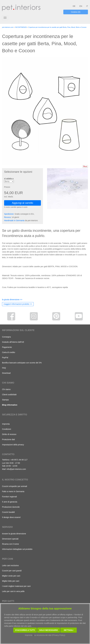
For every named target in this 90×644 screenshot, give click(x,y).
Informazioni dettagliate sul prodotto (17, 549)
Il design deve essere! (11, 517)
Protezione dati (8, 439)
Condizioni (6, 429)
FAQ (4, 368)
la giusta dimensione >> (12, 300)
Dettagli (69, 630)
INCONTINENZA (21, 27)
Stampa (5, 400)
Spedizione (9, 214)
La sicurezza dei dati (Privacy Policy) (50, 635)
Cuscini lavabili (8, 512)
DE (74, 6)
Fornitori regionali (9, 497)
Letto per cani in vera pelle (13, 591)
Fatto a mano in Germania (13, 491)
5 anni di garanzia (10, 502)
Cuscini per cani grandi (12, 571)
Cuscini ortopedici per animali (15, 486)
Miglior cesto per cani (11, 576)
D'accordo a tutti (25, 630)
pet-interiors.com (8, 27)
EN (81, 6)
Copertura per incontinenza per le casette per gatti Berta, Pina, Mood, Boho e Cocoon (57, 27)
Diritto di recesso (9, 434)
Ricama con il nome (10, 544)
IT (87, 6)
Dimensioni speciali (10, 539)
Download (6, 373)
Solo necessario (49, 630)
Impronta (6, 424)
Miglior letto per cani (11, 581)
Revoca (7, 217)
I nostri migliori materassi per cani (16, 586)
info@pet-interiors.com (16, 469)
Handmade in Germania (14, 220)
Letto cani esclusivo (10, 565)
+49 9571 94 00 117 (19, 460)
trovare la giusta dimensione (14, 534)
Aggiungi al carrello (22, 203)
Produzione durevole (11, 507)
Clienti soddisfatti (9, 395)
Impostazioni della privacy (13, 445)
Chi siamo (6, 389)
